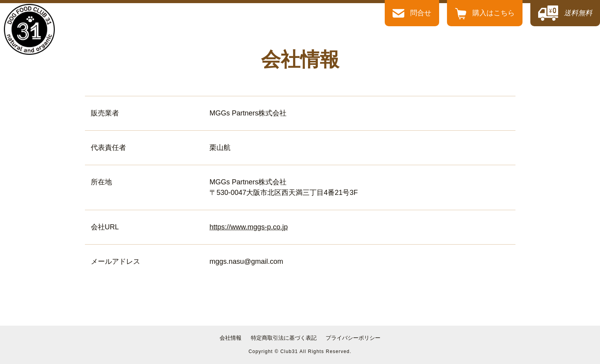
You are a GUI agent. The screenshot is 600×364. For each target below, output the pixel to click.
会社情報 (231, 338)
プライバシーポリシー (353, 338)
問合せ (412, 13)
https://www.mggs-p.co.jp (249, 227)
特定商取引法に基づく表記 (284, 338)
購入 (485, 13)
